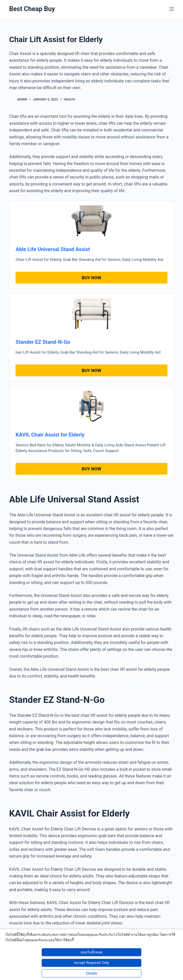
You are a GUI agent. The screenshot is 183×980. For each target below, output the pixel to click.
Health (69, 99)
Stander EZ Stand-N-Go (43, 342)
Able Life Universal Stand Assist (53, 249)
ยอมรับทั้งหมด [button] (91, 952)
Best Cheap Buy (32, 9)
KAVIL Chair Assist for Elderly (50, 435)
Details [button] (91, 973)
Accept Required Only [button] (91, 963)
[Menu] (172, 9)
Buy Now (91, 278)
